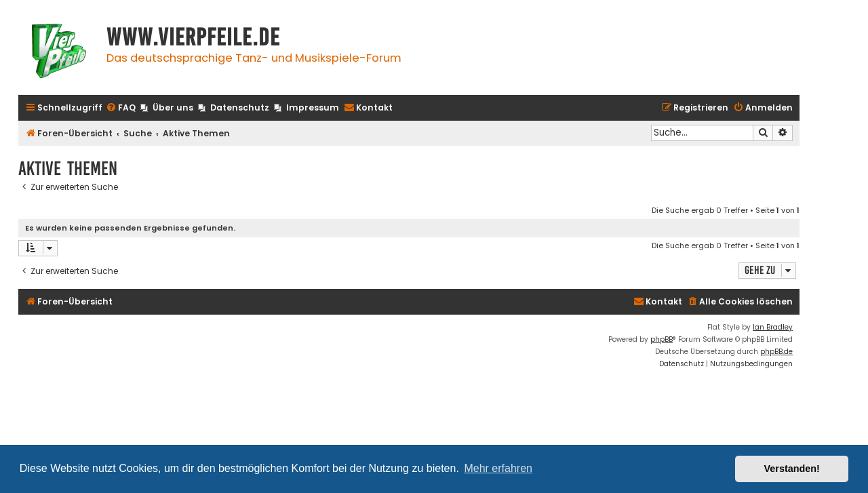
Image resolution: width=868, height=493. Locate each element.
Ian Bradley (773, 327)
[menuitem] (121, 108)
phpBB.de (776, 352)
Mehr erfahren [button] (498, 468)
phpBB (662, 339)
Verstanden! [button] (792, 469)
